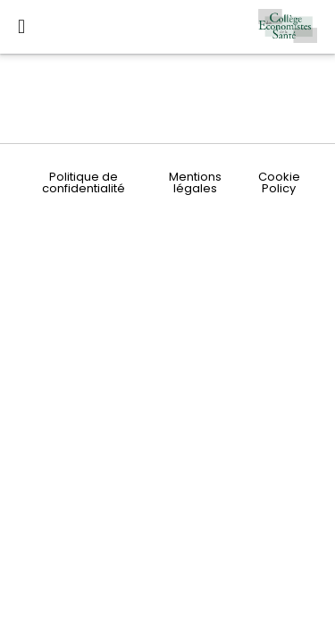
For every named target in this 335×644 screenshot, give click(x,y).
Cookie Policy (279, 182)
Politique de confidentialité (84, 182)
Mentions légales (195, 182)
